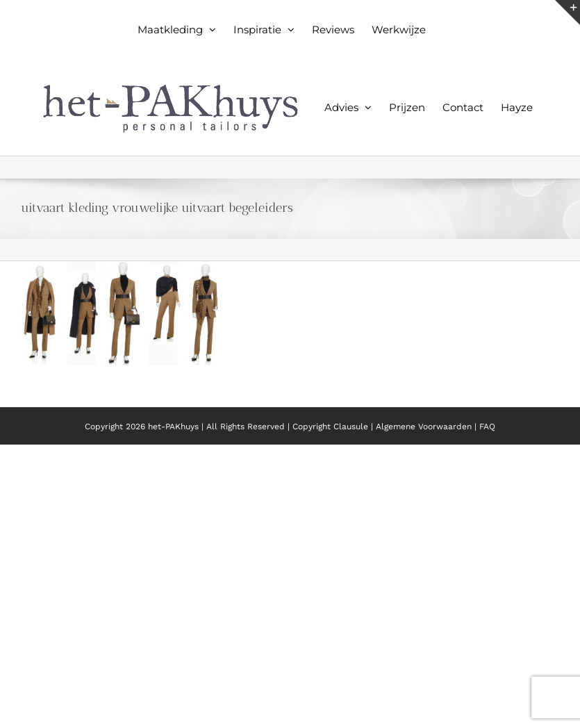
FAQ (487, 427)
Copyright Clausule (330, 427)
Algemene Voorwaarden (425, 427)
